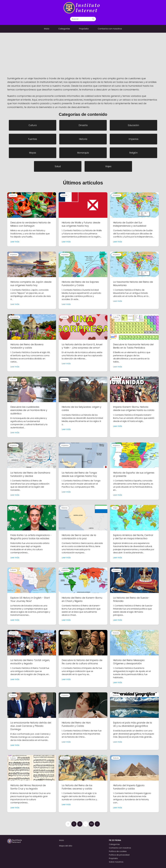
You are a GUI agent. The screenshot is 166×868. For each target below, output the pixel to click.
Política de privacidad (119, 855)
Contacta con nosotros (110, 29)
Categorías (64, 29)
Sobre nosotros (116, 862)
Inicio (47, 29)
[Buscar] (93, 19)
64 (91, 824)
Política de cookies (118, 851)
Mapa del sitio (66, 846)
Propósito (84, 29)
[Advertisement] (83, 57)
